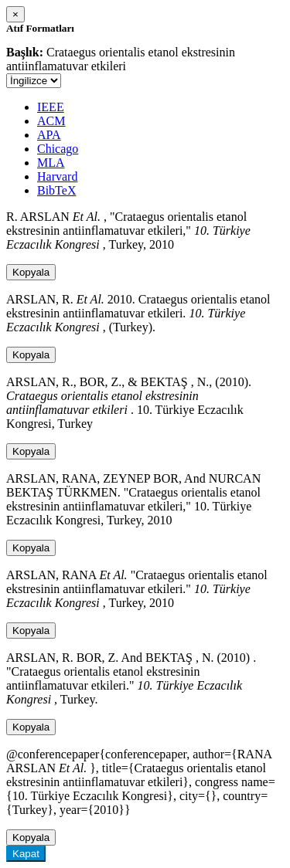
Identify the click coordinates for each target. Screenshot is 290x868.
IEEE (51, 107)
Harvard (57, 176)
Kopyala (31, 272)
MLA (51, 163)
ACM (51, 121)
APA (49, 135)
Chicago (58, 149)
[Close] (15, 14)
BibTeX (56, 190)
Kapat (26, 854)
